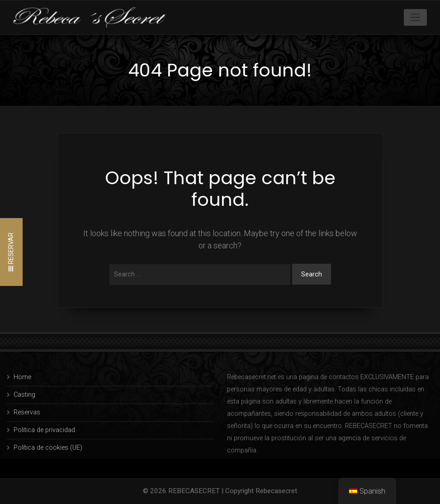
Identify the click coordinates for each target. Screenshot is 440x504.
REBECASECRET (194, 491)
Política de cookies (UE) (48, 448)
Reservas (27, 412)
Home (22, 377)
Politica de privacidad (44, 430)
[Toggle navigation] (415, 17)
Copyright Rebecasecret (261, 491)
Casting (24, 395)
